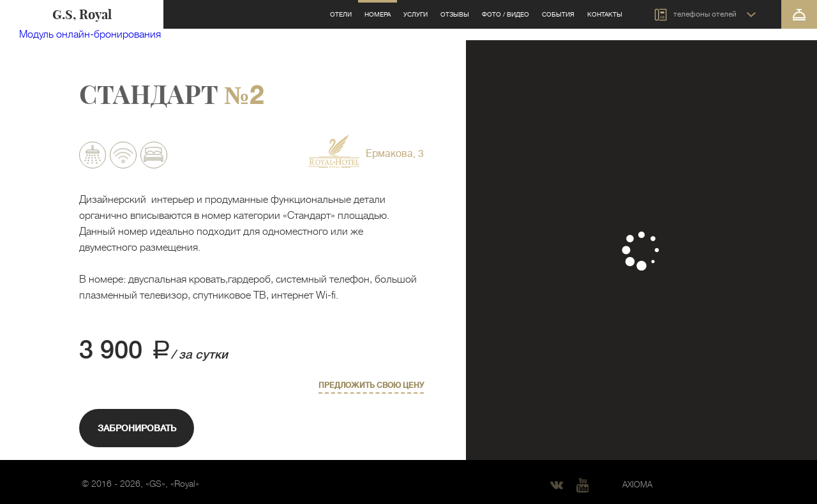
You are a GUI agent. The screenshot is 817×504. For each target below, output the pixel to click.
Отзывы (455, 14)
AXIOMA (637, 485)
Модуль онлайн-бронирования (90, 34)
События (558, 14)
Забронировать (137, 428)
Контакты (605, 14)
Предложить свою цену (371, 385)
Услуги (416, 14)
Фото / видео (506, 14)
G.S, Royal (82, 14)
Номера (378, 14)
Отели (341, 14)
